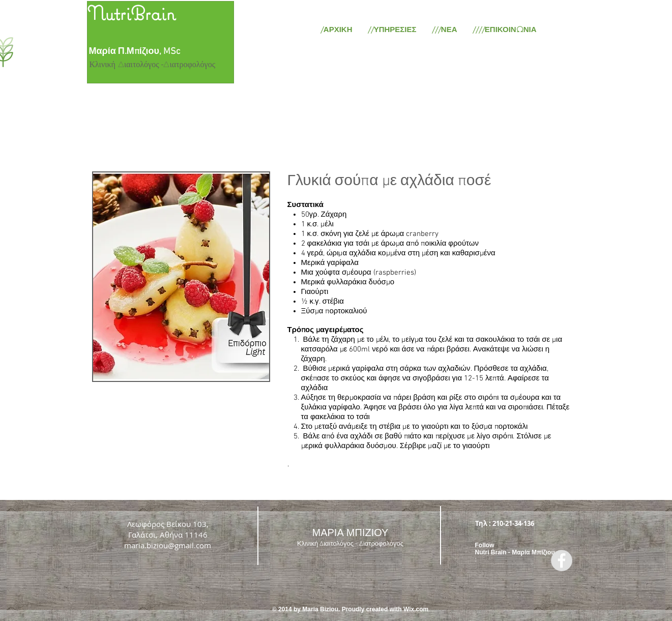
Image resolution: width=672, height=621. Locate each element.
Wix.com (416, 609)
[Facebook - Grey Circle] (562, 560)
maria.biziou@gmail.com (168, 545)
